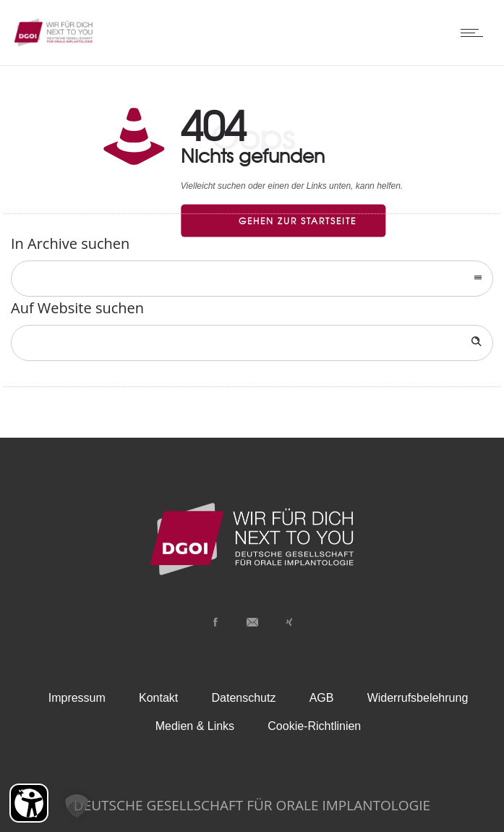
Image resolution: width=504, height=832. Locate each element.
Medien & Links (195, 726)
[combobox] (252, 279)
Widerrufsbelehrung (418, 698)
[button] (77, 806)
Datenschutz (244, 698)
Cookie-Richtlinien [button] (314, 726)
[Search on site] (252, 343)
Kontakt (158, 698)
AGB (322, 698)
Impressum (77, 698)
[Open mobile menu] (475, 33)
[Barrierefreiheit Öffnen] (29, 803)
